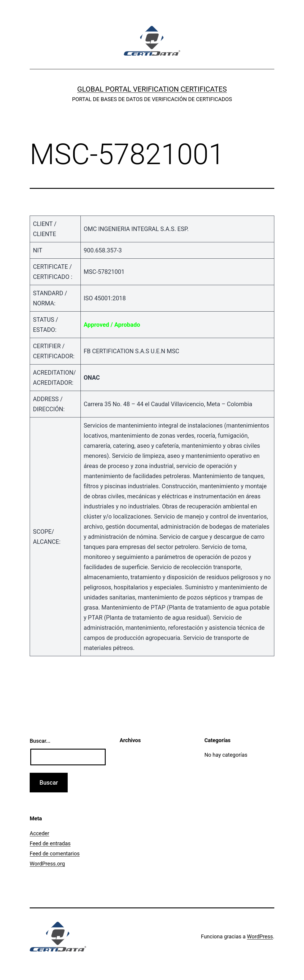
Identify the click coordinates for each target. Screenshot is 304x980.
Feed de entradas (50, 843)
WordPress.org (47, 864)
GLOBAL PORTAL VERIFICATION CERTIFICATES (152, 89)
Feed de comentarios (55, 853)
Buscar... (40, 741)
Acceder (39, 833)
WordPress (260, 936)
